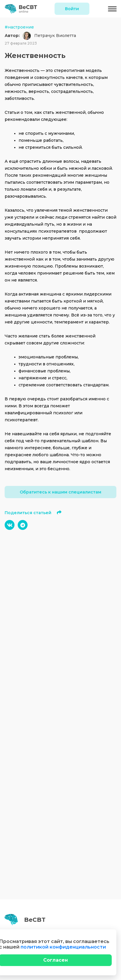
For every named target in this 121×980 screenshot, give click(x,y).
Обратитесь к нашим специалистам (60, 492)
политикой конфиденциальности (63, 947)
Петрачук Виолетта (55, 36)
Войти (72, 9)
